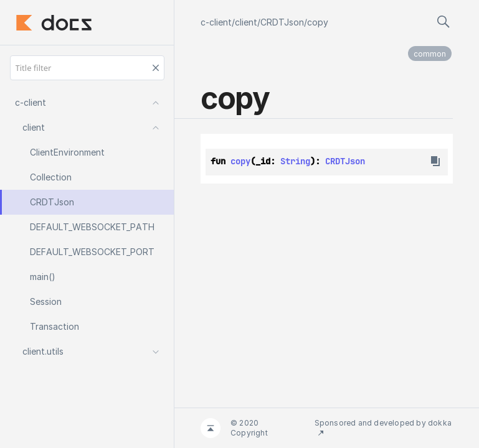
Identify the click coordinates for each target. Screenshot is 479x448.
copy (318, 22)
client (246, 22)
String (295, 161)
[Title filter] (87, 68)
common (430, 54)
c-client (216, 22)
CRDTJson (282, 22)
